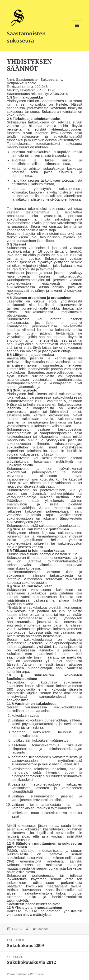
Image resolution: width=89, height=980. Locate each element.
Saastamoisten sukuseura (26, 37)
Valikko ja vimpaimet (77, 30)
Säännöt (42, 929)
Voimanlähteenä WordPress (26, 974)
